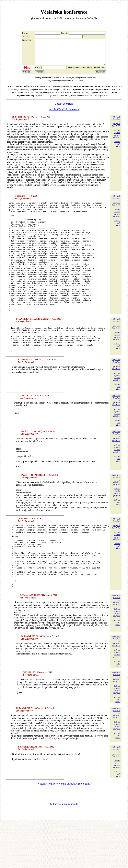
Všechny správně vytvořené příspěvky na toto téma (64, 829)
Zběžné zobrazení (64, 109)
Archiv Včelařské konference (64, 114)
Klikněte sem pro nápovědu (64, 849)
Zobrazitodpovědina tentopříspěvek (117, 139)
